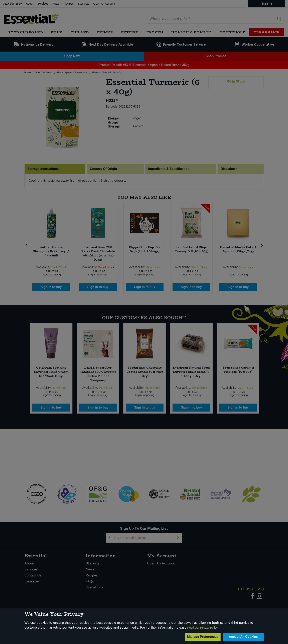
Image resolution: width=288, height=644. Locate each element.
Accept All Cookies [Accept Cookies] (243, 637)
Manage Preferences (203, 637)
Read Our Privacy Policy (203, 628)
